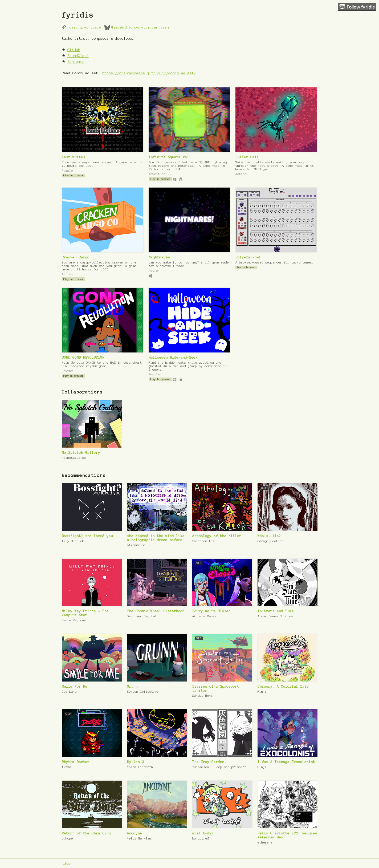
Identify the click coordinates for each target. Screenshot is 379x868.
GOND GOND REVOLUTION (83, 357)
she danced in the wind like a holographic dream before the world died (156, 540)
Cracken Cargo (76, 257)
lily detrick (73, 541)
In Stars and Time (276, 611)
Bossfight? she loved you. (88, 536)
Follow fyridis (357, 7)
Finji (262, 691)
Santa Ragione (74, 620)
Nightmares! (160, 257)
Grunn (132, 686)
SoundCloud (78, 56)
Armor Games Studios (275, 616)
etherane (265, 842)
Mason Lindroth (140, 767)
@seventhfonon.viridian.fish (140, 27)
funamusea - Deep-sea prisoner (219, 767)
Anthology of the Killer (217, 536)
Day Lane (69, 691)
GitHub (74, 50)
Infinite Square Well (170, 157)
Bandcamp (76, 62)
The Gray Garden (208, 762)
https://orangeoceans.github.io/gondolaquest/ (149, 73)
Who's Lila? (269, 536)
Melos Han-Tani (140, 838)
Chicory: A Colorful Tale (283, 686)
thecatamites (203, 541)
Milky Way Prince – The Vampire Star (85, 613)
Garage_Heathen (271, 541)
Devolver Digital (142, 616)
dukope (67, 838)
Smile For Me (75, 686)
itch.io (66, 863)
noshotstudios (74, 458)
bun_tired (201, 838)
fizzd (66, 767)
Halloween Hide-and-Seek (173, 357)
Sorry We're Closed (211, 611)
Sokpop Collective (143, 691)
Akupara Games (204, 616)
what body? (203, 833)
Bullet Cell (247, 157)
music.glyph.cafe (84, 27)
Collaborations (82, 392)
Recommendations (84, 475)
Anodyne (135, 833)
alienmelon (136, 545)
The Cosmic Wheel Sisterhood (156, 611)
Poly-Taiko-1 (248, 257)
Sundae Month (203, 695)
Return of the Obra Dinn (86, 833)
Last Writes (74, 157)
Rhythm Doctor (76, 762)
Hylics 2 (136, 762)
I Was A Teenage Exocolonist (286, 762)
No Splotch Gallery (81, 453)
